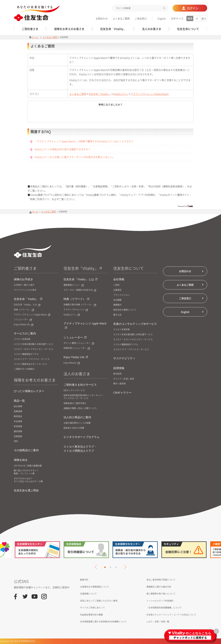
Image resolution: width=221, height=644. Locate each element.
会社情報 (119, 279)
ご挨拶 (116, 285)
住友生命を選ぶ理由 (26, 490)
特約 (16, 441)
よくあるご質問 (121, 18)
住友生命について (128, 268)
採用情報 (119, 368)
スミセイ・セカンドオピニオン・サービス (33, 349)
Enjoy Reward (72, 363)
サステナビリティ (124, 358)
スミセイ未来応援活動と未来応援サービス (33, 344)
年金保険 (18, 421)
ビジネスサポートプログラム (81, 437)
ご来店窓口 (141, 18)
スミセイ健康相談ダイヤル (26, 354)
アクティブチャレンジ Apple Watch (32, 315)
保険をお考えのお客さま (35, 380)
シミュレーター (23, 319)
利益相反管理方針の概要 (92, 615)
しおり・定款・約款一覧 (158, 622)
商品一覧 (19, 401)
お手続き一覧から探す (24, 285)
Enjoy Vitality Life (23, 325)
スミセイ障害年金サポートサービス (30, 364)
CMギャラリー (122, 393)
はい (91, 115)
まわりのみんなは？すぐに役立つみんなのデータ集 (28, 480)
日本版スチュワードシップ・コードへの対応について (171, 615)
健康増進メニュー (74, 285)
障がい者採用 (119, 384)
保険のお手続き (23, 279)
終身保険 (18, 426)
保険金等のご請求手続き (75, 403)
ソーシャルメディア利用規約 (160, 601)
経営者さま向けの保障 (74, 428)
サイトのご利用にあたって (93, 608)
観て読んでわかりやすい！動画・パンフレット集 (26, 472)
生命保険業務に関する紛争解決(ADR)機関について (103, 622)
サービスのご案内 (25, 333)
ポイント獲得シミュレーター (79, 343)
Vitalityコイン (121, 94)
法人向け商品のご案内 (77, 417)
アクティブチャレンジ (76, 310)
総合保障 (18, 406)
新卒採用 (117, 374)
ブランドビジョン (122, 295)
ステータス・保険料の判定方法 (80, 290)
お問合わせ (102, 18)
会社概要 (117, 300)
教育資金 (18, 416)
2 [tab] (110, 567)
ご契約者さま (25, 268)
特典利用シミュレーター (77, 348)
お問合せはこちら (111, 176)
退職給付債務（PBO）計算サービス (80, 408)
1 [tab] (105, 567)
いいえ (130, 115)
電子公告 (117, 315)
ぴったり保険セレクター (29, 391)
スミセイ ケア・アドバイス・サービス (32, 359)
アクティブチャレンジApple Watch (150, 94)
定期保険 (18, 436)
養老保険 (18, 431)
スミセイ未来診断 (22, 339)
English (162, 18)
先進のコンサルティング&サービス (135, 324)
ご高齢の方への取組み (24, 369)
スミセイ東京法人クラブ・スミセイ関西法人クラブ (80, 449)
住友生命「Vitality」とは (27, 305)
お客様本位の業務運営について (95, 587)
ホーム (34, 37)
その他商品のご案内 (26, 450)
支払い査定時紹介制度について (161, 580)
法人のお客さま (77, 374)
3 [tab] (116, 567)
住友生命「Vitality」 (100, 94)
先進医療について (88, 594)
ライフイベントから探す (25, 290)
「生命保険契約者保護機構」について (164, 608)
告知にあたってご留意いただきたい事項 (99, 601)
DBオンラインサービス (74, 390)
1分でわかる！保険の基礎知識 (28, 466)
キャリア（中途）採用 (124, 379)
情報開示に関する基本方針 (159, 587)
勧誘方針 (84, 580)
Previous (97, 567)
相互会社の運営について (125, 310)
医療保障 (18, 411)
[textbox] (140, 8)
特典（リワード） (24, 310)
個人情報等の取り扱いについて (161, 594)
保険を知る (21, 460)
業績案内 (117, 305)
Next (124, 567)
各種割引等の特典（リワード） (80, 305)
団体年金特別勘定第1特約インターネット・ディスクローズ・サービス (84, 397)
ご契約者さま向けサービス (80, 385)
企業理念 (117, 290)
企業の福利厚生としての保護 (77, 423)
